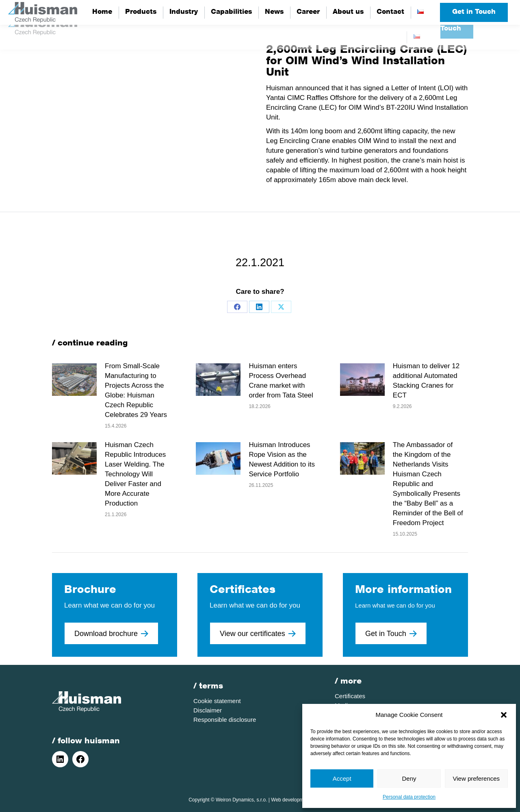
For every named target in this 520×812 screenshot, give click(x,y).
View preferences (477, 778)
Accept (342, 778)
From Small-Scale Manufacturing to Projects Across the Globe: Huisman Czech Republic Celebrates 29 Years (136, 390)
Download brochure (111, 634)
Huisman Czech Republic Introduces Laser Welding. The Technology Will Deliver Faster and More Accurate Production (135, 474)
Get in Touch (474, 12)
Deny (409, 778)
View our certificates (258, 634)
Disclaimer (208, 710)
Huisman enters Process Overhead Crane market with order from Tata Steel (281, 381)
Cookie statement (217, 701)
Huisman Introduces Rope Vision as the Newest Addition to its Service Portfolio (282, 459)
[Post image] (74, 380)
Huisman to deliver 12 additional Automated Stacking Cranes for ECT (426, 381)
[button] (504, 715)
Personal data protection (409, 797)
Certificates (350, 696)
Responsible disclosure (225, 720)
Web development (291, 800)
